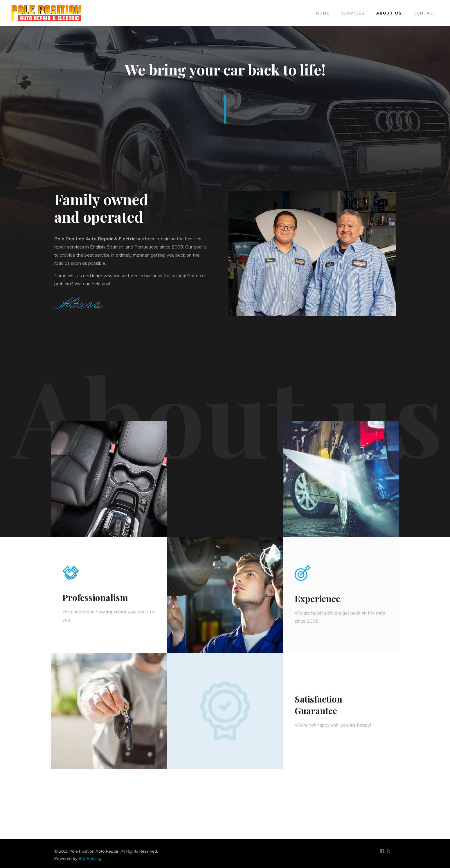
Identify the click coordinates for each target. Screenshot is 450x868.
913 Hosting (90, 858)
